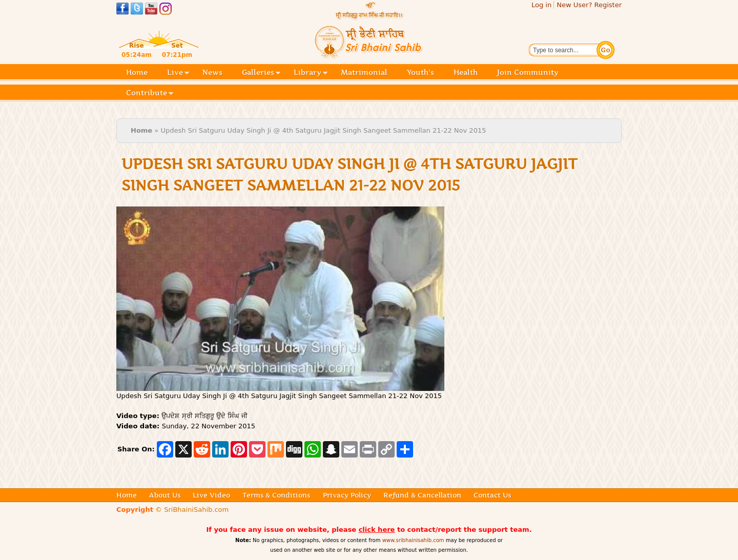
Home (137, 72)
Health (466, 72)
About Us (165, 495)
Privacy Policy (347, 495)
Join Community (528, 72)
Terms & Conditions (276, 495)
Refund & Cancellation (422, 495)
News (212, 72)
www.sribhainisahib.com (413, 540)
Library (311, 73)
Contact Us (492, 495)
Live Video (211, 495)
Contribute (150, 94)
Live (178, 73)
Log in (541, 5)
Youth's (421, 72)
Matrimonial (364, 72)
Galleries (261, 73)
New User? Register (589, 5)
